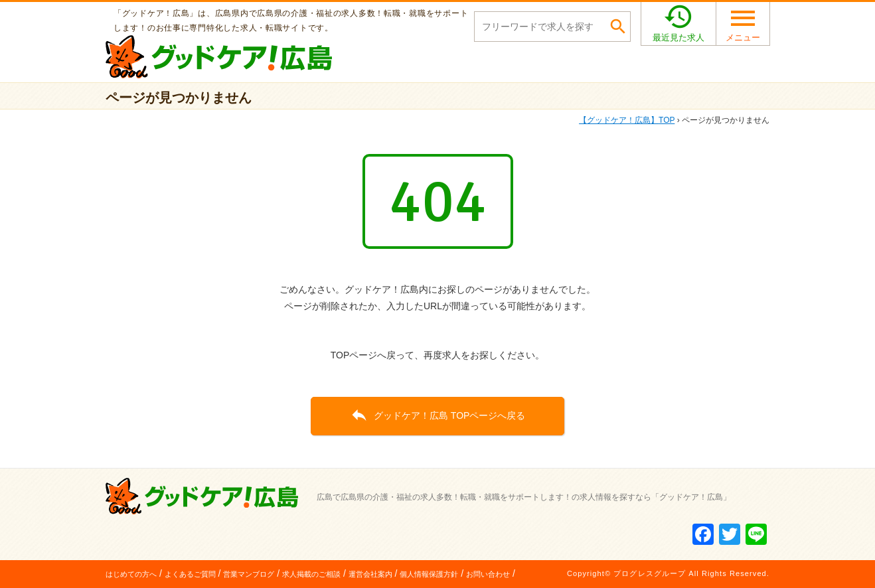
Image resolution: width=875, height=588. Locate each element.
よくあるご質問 (190, 574)
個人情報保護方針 (429, 574)
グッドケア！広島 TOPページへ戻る (438, 415)
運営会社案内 (370, 574)
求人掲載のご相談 (311, 574)
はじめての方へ (131, 574)
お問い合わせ (488, 574)
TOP (627, 120)
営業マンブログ (249, 574)
